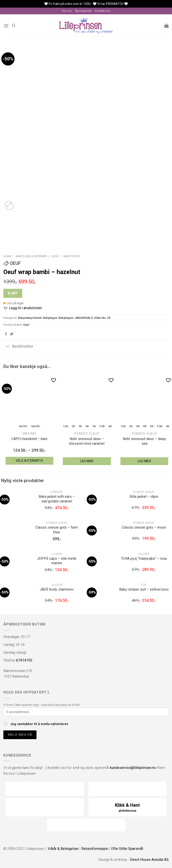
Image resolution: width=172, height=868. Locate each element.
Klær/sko (100, 318)
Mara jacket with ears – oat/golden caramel (57, 499)
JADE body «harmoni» (57, 589)
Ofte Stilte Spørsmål (127, 849)
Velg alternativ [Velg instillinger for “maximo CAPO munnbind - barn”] (29, 461)
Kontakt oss (103, 11)
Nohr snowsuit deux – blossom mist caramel (87, 441)
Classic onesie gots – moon (144, 527)
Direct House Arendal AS (149, 860)
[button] (23, 308)
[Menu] (6, 26)
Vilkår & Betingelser (63, 849)
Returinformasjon (95, 849)
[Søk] (14, 26)
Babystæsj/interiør (31, 256)
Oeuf (12, 263)
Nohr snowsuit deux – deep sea (144, 441)
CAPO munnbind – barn (29, 439)
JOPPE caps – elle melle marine (57, 561)
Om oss (67, 11)
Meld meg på (20, 735)
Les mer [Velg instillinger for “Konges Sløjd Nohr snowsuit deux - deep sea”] (144, 461)
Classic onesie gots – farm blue (57, 530)
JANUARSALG (84, 318)
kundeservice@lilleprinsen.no (133, 768)
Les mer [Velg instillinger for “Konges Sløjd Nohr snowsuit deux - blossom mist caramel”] (87, 461)
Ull (109, 318)
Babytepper (66, 318)
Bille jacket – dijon (144, 497)
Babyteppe (72, 256)
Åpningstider (83, 11)
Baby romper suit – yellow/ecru (144, 589)
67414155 (24, 660)
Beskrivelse (18, 347)
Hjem (7, 256)
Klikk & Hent (127, 808)
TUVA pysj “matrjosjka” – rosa (144, 558)
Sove (55, 256)
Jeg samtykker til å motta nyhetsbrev (36, 724)
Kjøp (13, 293)
